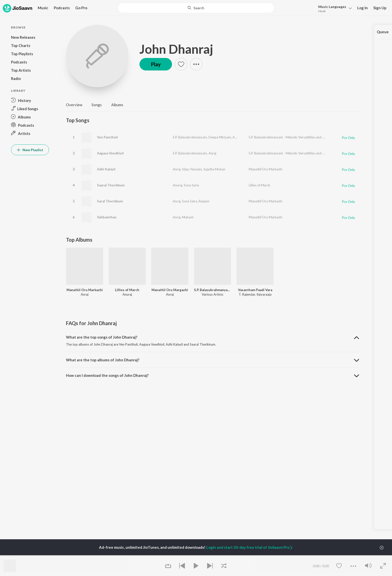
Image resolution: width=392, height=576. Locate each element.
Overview (74, 105)
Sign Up (380, 8)
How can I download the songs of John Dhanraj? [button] (107, 375)
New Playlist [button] (30, 150)
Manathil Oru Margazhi (170, 290)
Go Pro (81, 8)
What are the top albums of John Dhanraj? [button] (103, 360)
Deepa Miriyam (220, 137)
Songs (97, 105)
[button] (334, 8)
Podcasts (62, 8)
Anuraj (177, 185)
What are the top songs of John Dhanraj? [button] (102, 337)
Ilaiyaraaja (264, 294)
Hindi (322, 11)
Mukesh (188, 217)
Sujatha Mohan (214, 169)
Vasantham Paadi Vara (255, 290)
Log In (362, 8)
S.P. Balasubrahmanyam (190, 137)
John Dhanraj (176, 49)
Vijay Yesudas (192, 169)
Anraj (236, 137)
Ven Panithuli (107, 137)
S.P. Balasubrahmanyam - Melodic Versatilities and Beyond (291, 137)
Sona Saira (190, 201)
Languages (332, 7)
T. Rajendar (247, 294)
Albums (117, 105)
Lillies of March (259, 185)
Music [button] (43, 8)
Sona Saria (191, 185)
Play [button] (156, 64)
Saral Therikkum (110, 201)
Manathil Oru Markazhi (265, 169)
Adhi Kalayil (106, 169)
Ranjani (204, 201)
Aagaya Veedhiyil (110, 153)
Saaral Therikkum (111, 185)
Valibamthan (107, 217)
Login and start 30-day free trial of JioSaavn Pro (250, 547)
